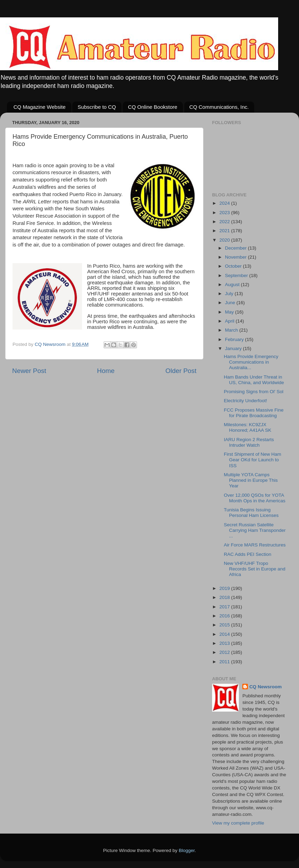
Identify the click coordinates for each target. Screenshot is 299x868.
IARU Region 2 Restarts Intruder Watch (249, 442)
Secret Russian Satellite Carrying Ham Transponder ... (255, 530)
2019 (225, 588)
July (230, 294)
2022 (225, 222)
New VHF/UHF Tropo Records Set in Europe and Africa (255, 569)
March (232, 330)
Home (106, 371)
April (230, 321)
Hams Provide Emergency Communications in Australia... (251, 362)
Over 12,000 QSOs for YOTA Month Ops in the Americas (255, 498)
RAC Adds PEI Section (248, 554)
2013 (225, 643)
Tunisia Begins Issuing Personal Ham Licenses (251, 513)
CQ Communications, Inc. (219, 107)
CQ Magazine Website (40, 107)
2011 (225, 662)
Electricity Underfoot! (246, 401)
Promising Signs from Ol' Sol (254, 392)
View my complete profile (238, 823)
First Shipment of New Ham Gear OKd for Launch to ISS (253, 460)
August (233, 285)
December (236, 248)
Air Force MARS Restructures (255, 545)
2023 (225, 213)
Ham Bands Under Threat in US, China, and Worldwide (254, 380)
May (230, 312)
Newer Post (29, 371)
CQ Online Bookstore (153, 107)
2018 (225, 597)
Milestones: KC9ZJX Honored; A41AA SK (248, 427)
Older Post (181, 371)
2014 (225, 634)
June (231, 303)
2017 (225, 607)
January (234, 348)
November (236, 257)
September (237, 275)
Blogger (187, 850)
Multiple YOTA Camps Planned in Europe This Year (251, 480)
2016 (225, 616)
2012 (225, 652)
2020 (225, 240)
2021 (225, 231)
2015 (225, 625)
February (235, 339)
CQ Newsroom (265, 687)
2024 (225, 203)
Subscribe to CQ (97, 107)
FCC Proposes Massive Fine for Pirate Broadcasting (254, 413)
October (234, 266)
